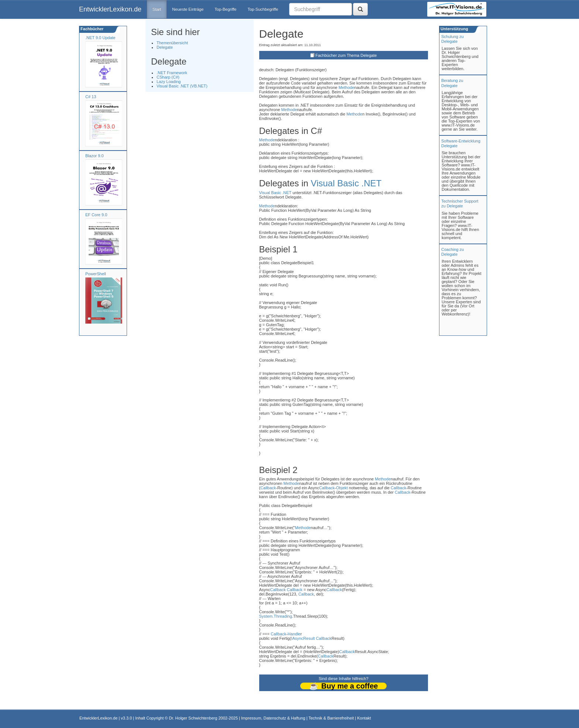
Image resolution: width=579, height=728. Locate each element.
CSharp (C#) (168, 77)
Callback (268, 488)
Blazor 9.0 (95, 156)
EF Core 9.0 (96, 215)
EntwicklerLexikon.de (110, 9)
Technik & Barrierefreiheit (331, 718)
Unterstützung (454, 29)
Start (157, 9)
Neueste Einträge (188, 9)
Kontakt (364, 718)
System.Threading (276, 616)
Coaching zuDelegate (453, 252)
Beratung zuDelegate (452, 83)
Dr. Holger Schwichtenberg (193, 718)
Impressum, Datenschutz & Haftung (273, 718)
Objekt (342, 488)
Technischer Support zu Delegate (460, 203)
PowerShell (96, 274)
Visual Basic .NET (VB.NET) (182, 86)
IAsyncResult (303, 638)
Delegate (165, 47)
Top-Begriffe (225, 9)
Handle (294, 634)
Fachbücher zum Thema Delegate (346, 55)
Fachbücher (91, 29)
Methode (347, 87)
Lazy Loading (169, 82)
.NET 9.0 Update (100, 38)
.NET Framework (172, 73)
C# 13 (91, 97)
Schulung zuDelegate (453, 39)
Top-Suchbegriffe (263, 9)
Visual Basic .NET (346, 183)
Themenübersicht (172, 43)
